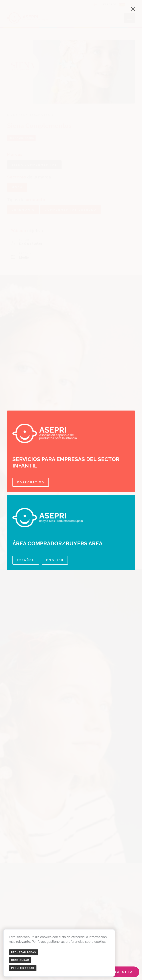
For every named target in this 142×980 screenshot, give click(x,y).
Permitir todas (23, 968)
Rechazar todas (24, 952)
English (55, 560)
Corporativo (31, 482)
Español (26, 560)
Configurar (20, 960)
